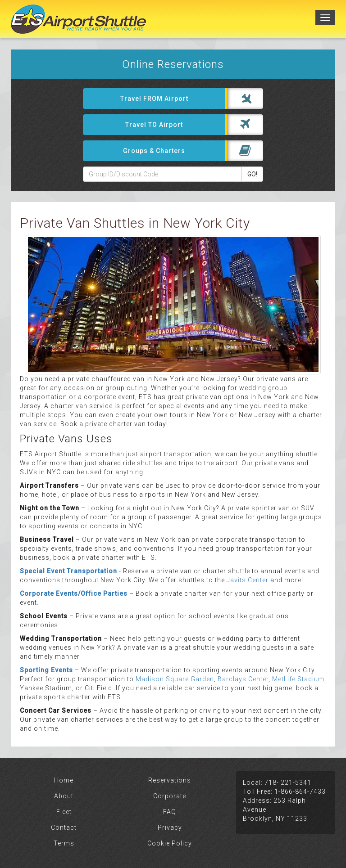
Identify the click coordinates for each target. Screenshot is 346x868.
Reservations (170, 780)
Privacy (170, 828)
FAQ (170, 812)
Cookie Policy (170, 843)
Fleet (64, 812)
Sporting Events (46, 670)
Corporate (170, 796)
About (64, 796)
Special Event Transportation (68, 571)
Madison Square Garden (175, 679)
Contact (64, 828)
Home (64, 780)
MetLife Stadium (297, 679)
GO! (252, 174)
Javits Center (248, 580)
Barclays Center (243, 679)
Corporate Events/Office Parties (74, 594)
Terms (64, 843)
